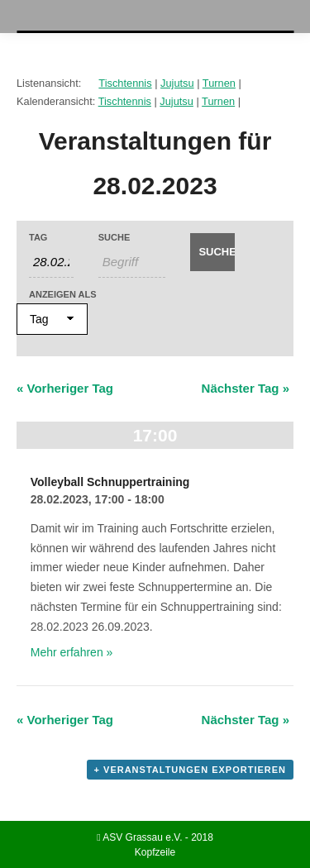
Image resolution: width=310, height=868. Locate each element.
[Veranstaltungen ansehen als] (52, 319)
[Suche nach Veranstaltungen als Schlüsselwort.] (132, 262)
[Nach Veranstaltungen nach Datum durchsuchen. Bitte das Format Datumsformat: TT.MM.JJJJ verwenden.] (51, 262)
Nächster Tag (246, 388)
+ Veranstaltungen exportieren (190, 770)
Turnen (219, 83)
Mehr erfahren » (72, 652)
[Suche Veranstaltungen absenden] (212, 252)
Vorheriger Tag (65, 388)
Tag (38, 238)
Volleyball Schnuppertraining (110, 482)
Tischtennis (125, 83)
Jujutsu (177, 83)
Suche (114, 238)
